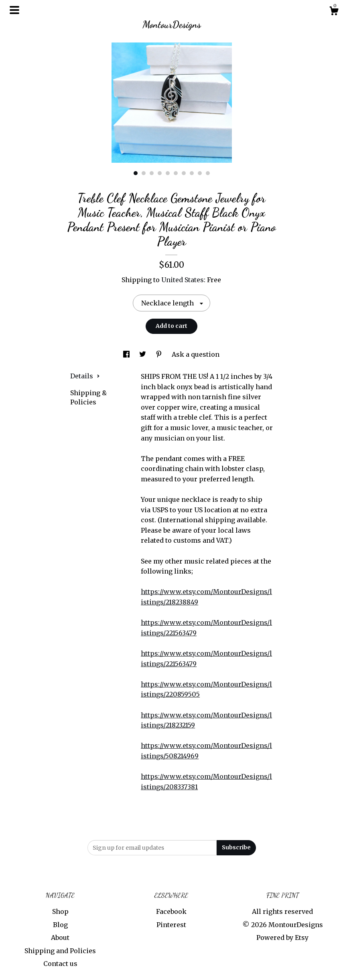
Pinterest (171, 925)
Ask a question (196, 354)
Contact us (60, 964)
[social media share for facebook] (127, 354)
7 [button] (184, 173)
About (60, 938)
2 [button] (144, 173)
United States (183, 280)
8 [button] (192, 173)
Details (85, 376)
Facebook (171, 911)
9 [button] (200, 173)
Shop (60, 911)
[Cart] (334, 12)
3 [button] (152, 173)
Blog (60, 925)
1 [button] (136, 173)
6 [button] (176, 173)
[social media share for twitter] (143, 354)
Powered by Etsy (282, 938)
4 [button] (160, 173)
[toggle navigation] (14, 10)
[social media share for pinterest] (160, 354)
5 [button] (168, 173)
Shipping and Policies (60, 951)
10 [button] (208, 173)
